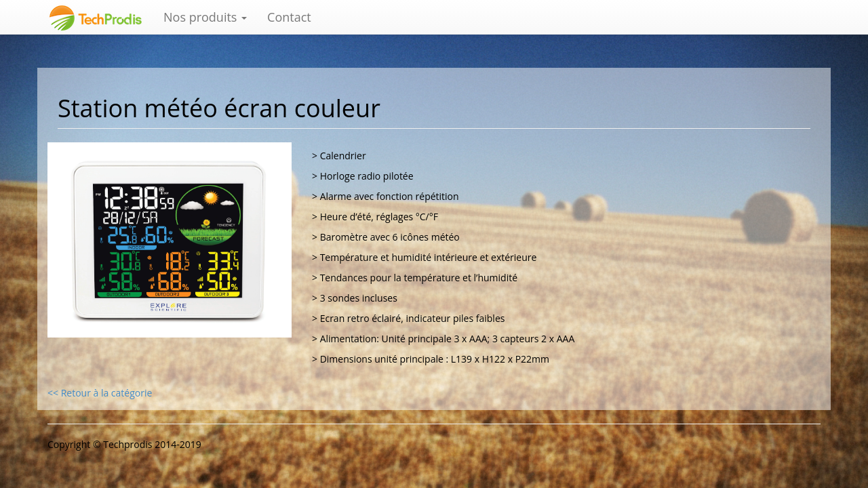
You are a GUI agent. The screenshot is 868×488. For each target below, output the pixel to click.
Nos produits (205, 17)
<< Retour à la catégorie (100, 393)
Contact (289, 17)
